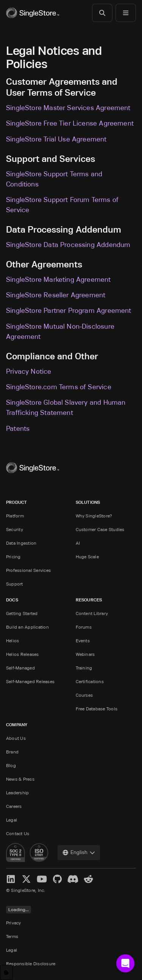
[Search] (102, 13)
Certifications (90, 681)
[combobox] (79, 853)
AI (78, 543)
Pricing (13, 557)
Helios (12, 641)
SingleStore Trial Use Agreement (56, 139)
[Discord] (73, 879)
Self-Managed (20, 668)
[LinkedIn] (11, 879)
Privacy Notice (29, 371)
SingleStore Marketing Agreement (59, 280)
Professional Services (28, 570)
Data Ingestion (21, 543)
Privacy (14, 923)
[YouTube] (42, 879)
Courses (84, 695)
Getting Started (22, 613)
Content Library (92, 613)
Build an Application (27, 627)
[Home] (33, 13)
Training (84, 668)
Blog (11, 765)
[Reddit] (88, 879)
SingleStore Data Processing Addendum (68, 245)
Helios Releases (23, 654)
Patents (18, 429)
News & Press (20, 779)
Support (15, 584)
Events (83, 641)
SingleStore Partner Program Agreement (69, 311)
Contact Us (18, 833)
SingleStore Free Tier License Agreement (70, 123)
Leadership (17, 793)
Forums (84, 627)
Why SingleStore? (94, 516)
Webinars (85, 654)
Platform (15, 516)
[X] (26, 879)
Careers (14, 806)
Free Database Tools (97, 709)
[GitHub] (57, 879)
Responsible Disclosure (31, 964)
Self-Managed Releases (30, 681)
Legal (12, 820)
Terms (12, 936)
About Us (16, 738)
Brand (12, 752)
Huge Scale (87, 557)
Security (15, 529)
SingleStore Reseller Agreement (56, 295)
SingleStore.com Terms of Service (59, 387)
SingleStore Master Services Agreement (68, 108)
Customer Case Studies (100, 529)
